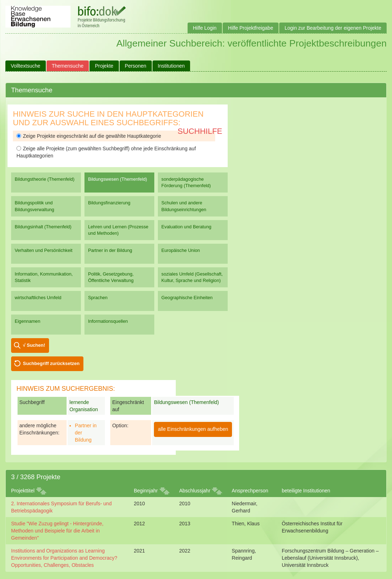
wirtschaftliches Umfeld (38, 298)
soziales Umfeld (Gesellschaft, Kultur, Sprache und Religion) (192, 277)
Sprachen (98, 298)
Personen (136, 66)
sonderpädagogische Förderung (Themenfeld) (186, 182)
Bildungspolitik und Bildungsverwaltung (34, 206)
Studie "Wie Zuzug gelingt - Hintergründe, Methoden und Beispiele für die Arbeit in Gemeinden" (57, 531)
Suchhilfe (200, 131)
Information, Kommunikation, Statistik (44, 277)
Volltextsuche (26, 66)
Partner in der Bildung (110, 250)
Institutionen (171, 66)
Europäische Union (181, 250)
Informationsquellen (108, 321)
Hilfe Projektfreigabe (251, 28)
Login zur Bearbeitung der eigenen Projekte (333, 28)
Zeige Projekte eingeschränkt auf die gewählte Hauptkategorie (89, 136)
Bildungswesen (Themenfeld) (118, 179)
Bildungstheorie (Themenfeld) (45, 179)
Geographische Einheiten (187, 298)
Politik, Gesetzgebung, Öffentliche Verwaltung (111, 277)
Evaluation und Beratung (186, 227)
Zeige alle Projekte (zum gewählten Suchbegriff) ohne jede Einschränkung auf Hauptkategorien (106, 152)
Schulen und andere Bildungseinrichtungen (184, 206)
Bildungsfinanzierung (109, 203)
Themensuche (68, 66)
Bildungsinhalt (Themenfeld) (43, 227)
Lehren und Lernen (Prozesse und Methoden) (118, 230)
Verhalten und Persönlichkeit (43, 250)
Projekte (104, 66)
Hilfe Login (205, 28)
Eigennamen (28, 321)
